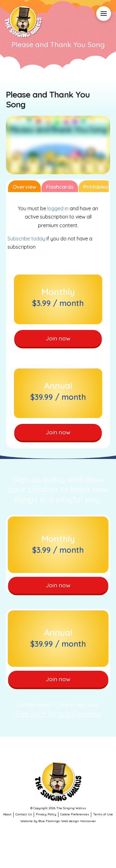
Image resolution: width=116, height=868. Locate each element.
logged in (58, 208)
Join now (58, 338)
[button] (104, 14)
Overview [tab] (24, 187)
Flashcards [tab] (60, 187)
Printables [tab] (96, 187)
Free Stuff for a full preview (58, 713)
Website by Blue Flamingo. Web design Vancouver (58, 821)
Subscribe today (26, 239)
